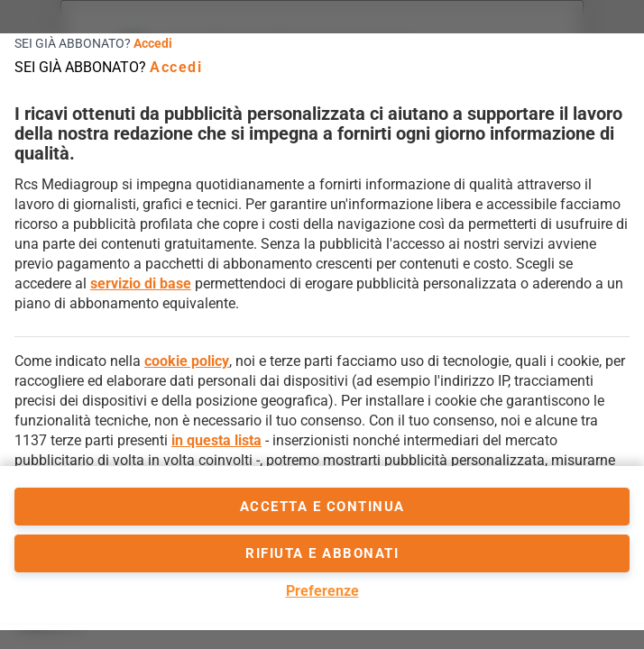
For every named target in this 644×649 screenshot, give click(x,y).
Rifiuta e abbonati (322, 553)
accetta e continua (322, 507)
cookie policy (187, 361)
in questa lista (216, 440)
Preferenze (322, 591)
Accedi (153, 43)
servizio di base (141, 283)
